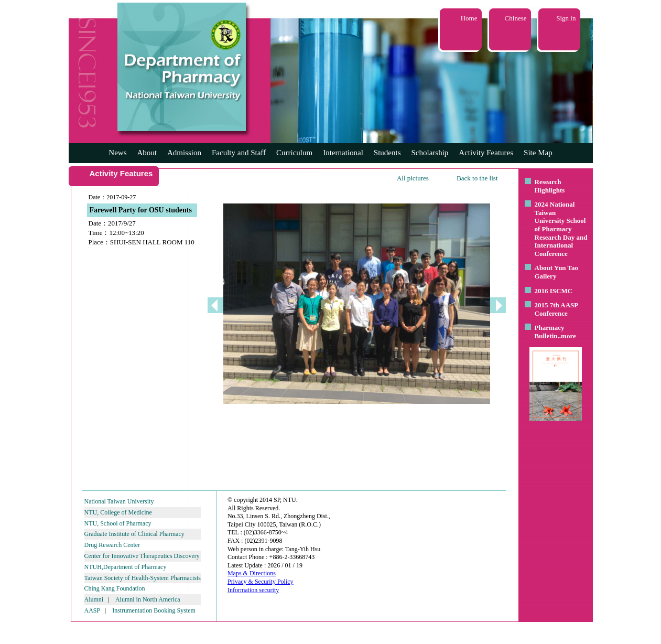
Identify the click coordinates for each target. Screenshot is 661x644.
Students (387, 153)
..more (567, 336)
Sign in (566, 18)
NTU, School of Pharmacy (118, 523)
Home (469, 18)
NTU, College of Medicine (118, 512)
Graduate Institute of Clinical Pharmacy (134, 534)
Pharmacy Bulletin (550, 332)
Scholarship (430, 153)
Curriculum (294, 153)
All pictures (413, 178)
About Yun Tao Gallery (557, 272)
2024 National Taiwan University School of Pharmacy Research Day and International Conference (561, 229)
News (117, 153)
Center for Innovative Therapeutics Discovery (142, 556)
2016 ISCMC (554, 291)
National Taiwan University (119, 501)
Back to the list (477, 178)
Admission (184, 153)
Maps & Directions (252, 573)
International (343, 153)
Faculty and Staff (239, 153)
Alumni (94, 599)
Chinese (516, 18)
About (147, 153)
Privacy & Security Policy (261, 582)
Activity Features (486, 153)
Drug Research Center (112, 545)
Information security (253, 590)
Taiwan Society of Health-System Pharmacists (143, 578)
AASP (92, 610)
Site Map (538, 153)
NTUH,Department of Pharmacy (126, 567)
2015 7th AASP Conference (556, 309)
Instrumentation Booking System (154, 610)
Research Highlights (550, 186)
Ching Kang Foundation (115, 588)
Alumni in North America (148, 599)
